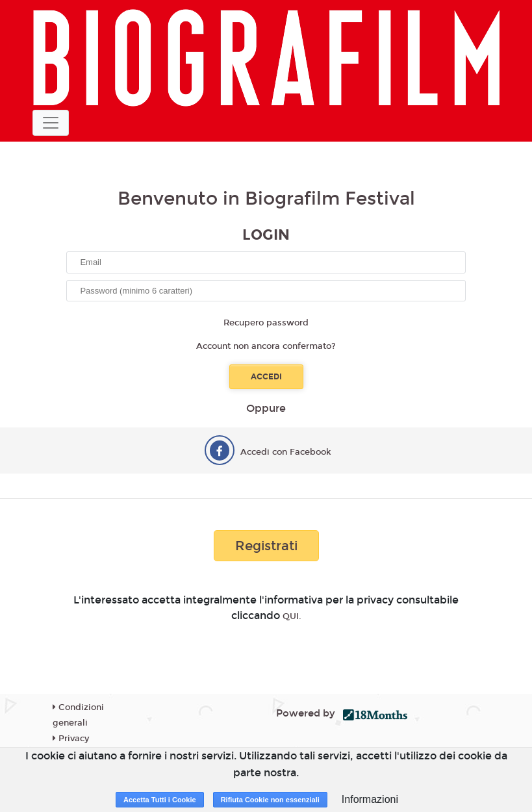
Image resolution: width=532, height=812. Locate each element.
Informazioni (370, 799)
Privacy (71, 739)
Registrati (266, 546)
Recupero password (266, 323)
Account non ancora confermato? (266, 346)
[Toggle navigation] (51, 123)
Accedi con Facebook (286, 452)
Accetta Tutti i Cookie (160, 800)
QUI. (292, 616)
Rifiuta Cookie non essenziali (270, 800)
